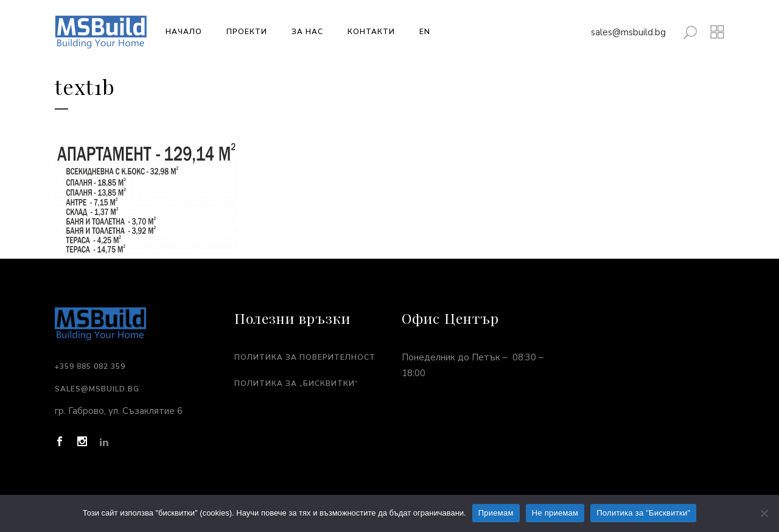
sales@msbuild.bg (628, 32)
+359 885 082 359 (90, 366)
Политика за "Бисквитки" (643, 513)
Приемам (496, 513)
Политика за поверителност (305, 357)
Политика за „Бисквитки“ (296, 383)
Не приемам (555, 513)
